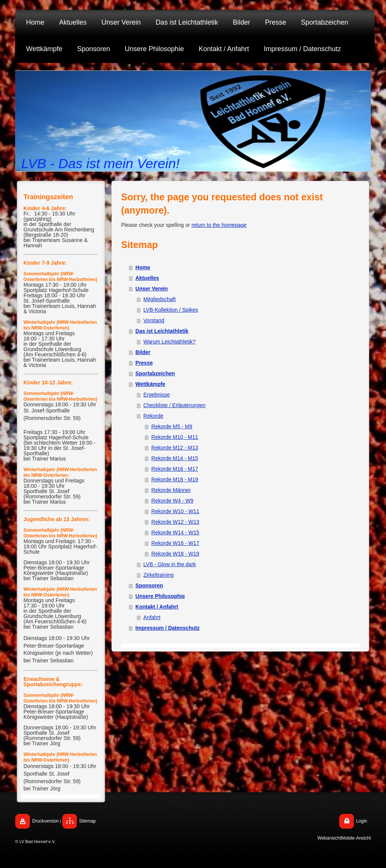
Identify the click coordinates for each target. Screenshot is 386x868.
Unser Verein (152, 289)
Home (143, 267)
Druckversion (45, 821)
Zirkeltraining (159, 575)
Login (362, 821)
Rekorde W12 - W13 (175, 522)
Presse (144, 363)
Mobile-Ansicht (356, 838)
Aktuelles (147, 278)
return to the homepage (219, 225)
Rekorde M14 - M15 (175, 458)
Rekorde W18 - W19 (175, 554)
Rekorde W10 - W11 (175, 511)
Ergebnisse (157, 395)
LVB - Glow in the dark (170, 564)
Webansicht (329, 838)
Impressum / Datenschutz (168, 628)
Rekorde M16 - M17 (175, 469)
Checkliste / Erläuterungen (174, 405)
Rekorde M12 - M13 (175, 448)
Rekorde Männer (171, 490)
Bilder (143, 352)
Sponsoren (149, 585)
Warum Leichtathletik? (170, 342)
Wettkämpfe (150, 384)
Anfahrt (152, 617)
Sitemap (87, 821)
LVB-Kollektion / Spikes (171, 310)
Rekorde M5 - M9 (172, 426)
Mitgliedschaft (160, 299)
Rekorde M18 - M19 (175, 479)
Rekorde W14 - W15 (175, 532)
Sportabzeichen (155, 373)
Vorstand (154, 320)
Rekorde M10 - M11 (175, 437)
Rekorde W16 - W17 (175, 543)
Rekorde (153, 416)
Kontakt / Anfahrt (157, 607)
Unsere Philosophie (160, 596)
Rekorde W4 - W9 (172, 501)
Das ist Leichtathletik (162, 331)
